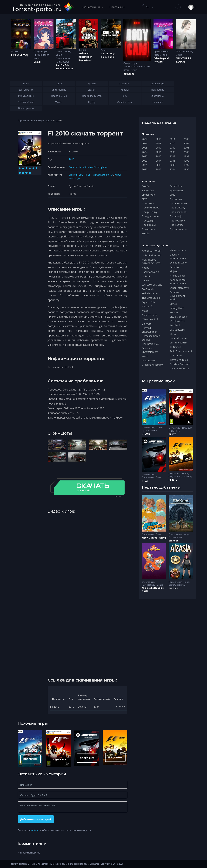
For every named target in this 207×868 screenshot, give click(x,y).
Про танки (148, 203)
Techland (175, 325)
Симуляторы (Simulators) (63, 60)
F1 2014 (115, 749)
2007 (173, 156)
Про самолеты (178, 229)
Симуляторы (41, 51)
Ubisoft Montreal (152, 255)
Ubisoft (146, 276)
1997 (186, 165)
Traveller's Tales (179, 360)
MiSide (37, 62)
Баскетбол (148, 190)
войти (35, 830)
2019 (159, 139)
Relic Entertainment (181, 351)
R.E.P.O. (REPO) (20, 55)
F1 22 (87, 750)
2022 (145, 161)
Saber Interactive (179, 288)
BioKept (173, 541)
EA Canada (148, 289)
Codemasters (149, 315)
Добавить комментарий (36, 819)
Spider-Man (149, 195)
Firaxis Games (178, 276)
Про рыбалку (150, 212)
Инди (37, 58)
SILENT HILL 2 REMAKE (184, 60)
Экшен (15, 51)
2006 (173, 161)
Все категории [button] (91, 7)
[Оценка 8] (23, 173)
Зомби (146, 186)
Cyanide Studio (178, 263)
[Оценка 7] (20, 173)
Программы (117, 7)
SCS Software (177, 330)
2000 (186, 152)
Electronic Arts (178, 250)
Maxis (145, 311)
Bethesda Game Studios (151, 338)
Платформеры (149, 585)
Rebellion (175, 267)
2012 (159, 169)
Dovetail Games (179, 338)
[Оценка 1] (20, 168)
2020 (145, 169)
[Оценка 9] (26, 173)
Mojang (174, 271)
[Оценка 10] (30, 173)
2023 (145, 156)
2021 (145, 165)
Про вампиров (151, 207)
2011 (173, 139)
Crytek (173, 304)
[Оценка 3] (26, 168)
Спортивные (148, 477)
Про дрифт (148, 221)
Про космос (149, 229)
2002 (186, 143)
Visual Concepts (179, 317)
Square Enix (149, 302)
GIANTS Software (179, 368)
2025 (145, 148)
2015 (159, 156)
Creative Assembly (152, 365)
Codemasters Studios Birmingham (88, 167)
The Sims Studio (151, 298)
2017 (159, 148)
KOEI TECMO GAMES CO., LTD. (152, 261)
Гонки (165, 55)
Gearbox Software (180, 364)
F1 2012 (30, 750)
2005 (173, 165)
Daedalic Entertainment (178, 256)
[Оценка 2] (23, 168)
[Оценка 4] (30, 168)
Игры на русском (95, 175)
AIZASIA (174, 588)
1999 (186, 156)
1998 (186, 161)
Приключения (42, 55)
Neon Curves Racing (154, 538)
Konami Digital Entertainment (178, 282)
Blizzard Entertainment (150, 330)
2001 (186, 148)
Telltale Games (150, 293)
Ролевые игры (175, 537)
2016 (159, 152)
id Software (148, 360)
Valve (145, 356)
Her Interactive (150, 344)
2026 (145, 143)
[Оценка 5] (33, 168)
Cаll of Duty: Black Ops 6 (108, 55)
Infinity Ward (177, 308)
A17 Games (176, 355)
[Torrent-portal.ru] (43, 7)
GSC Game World (152, 251)
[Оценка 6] (37, 168)
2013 (159, 165)
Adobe (146, 268)
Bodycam (129, 74)
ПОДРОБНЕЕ (30, 759)
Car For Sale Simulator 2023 (65, 67)
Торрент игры (25, 120)
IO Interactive (177, 321)
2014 (159, 161)
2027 (145, 139)
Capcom (147, 280)
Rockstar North (150, 272)
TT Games (175, 347)
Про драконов (150, 216)
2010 (72, 159)
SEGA (173, 334)
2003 (186, 139)
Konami (174, 312)
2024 (145, 152)
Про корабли (150, 225)
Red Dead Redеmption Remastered (85, 57)
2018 (159, 143)
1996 (186, 169)
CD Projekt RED (178, 342)
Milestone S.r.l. (150, 319)
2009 (173, 148)
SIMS (145, 199)
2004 (173, 169)
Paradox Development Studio (177, 296)
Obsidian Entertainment (150, 350)
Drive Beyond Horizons (161, 60)
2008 (173, 152)
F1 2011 (59, 751)
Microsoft (147, 306)
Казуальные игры (177, 585)
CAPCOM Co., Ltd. (152, 285)
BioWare (147, 324)
